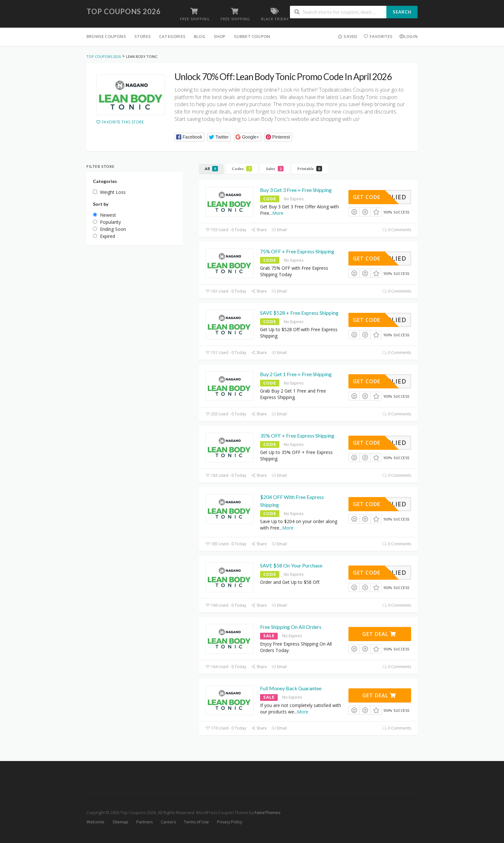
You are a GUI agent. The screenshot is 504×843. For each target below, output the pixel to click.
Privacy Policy (230, 822)
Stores (143, 36)
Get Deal (379, 634)
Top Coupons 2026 (124, 11)
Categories (172, 36)
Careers (168, 822)
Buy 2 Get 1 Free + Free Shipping (296, 374)
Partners (144, 822)
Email (279, 230)
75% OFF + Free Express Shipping (297, 251)
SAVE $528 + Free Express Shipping (299, 313)
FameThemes (267, 813)
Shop (220, 36)
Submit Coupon (252, 36)
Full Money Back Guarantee (291, 688)
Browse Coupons (106, 36)
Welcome (95, 822)
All (211, 169)
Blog (200, 36)
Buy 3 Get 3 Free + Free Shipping (296, 190)
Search (402, 12)
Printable (310, 169)
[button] (189, 137)
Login (408, 36)
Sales (275, 169)
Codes (242, 169)
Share (259, 230)
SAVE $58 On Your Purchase (291, 565)
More (278, 213)
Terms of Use (196, 822)
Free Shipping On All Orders (291, 627)
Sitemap (120, 822)
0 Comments (397, 230)
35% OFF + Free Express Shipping (297, 435)
